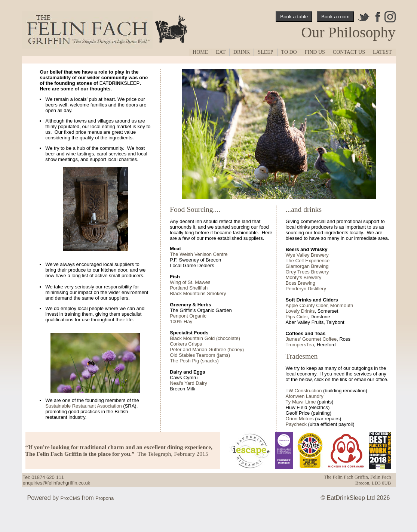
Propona (105, 498)
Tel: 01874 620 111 (44, 477)
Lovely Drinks (300, 311)
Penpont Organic (188, 316)
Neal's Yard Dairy (188, 383)
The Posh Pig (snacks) (194, 361)
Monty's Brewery (304, 277)
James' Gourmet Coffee (311, 339)
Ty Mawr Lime (301, 402)
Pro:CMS (70, 498)
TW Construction (304, 391)
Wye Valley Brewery (307, 255)
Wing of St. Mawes (190, 282)
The (290, 261)
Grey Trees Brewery (307, 272)
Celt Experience (312, 261)
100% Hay (181, 321)
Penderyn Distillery (306, 289)
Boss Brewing (301, 283)
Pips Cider (297, 317)
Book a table (294, 17)
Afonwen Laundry (305, 396)
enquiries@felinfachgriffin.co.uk (57, 483)
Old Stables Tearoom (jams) (200, 355)
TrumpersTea (300, 345)
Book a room (335, 17)
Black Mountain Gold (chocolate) (205, 338)
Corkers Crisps (186, 344)
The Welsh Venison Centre (199, 254)
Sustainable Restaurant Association (84, 406)
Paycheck (296, 424)
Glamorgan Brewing (307, 266)
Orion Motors (300, 419)
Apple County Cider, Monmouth (320, 305)
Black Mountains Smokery (198, 293)
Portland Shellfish (189, 288)
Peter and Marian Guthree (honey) (207, 349)
